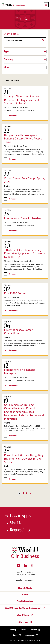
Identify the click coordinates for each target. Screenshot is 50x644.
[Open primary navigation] (46, 5)
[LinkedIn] (26, 566)
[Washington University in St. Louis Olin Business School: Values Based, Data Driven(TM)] (25, 557)
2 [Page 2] (27, 493)
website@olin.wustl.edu (25, 580)
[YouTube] (18, 566)
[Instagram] (32, 566)
